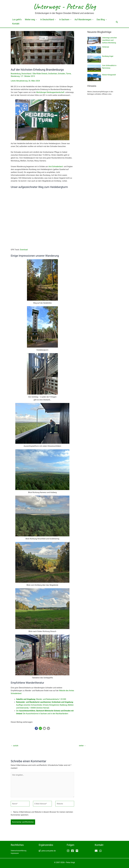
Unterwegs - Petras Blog (64, 6)
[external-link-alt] (47, 851)
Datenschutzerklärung (19, 850)
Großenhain (54, 70)
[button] (117, 20)
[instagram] (69, 851)
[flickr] (77, 851)
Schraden (63, 70)
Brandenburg (16, 70)
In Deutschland (43, 20)
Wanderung (15, 72)
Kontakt (104, 20)
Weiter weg (27, 20)
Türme (70, 70)
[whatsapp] (101, 851)
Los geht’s (15, 20)
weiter (82, 744)
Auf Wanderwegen (76, 20)
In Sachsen (59, 20)
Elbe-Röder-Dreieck (41, 70)
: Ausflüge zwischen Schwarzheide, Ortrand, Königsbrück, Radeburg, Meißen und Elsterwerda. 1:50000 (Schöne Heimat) (43, 704)
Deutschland (27, 70)
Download (24, 248)
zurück (15, 744)
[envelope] (97, 851)
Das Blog (92, 20)
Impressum (15, 853)
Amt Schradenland (56, 165)
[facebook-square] (73, 851)
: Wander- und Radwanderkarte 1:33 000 (42, 698)
